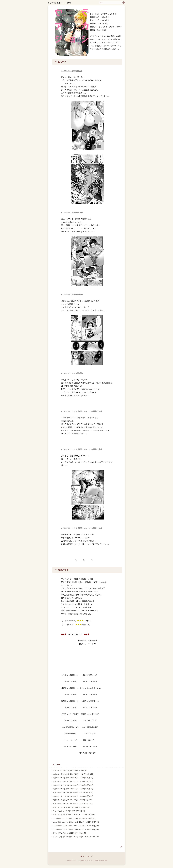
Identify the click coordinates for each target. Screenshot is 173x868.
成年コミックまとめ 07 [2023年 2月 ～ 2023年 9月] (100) (73, 781)
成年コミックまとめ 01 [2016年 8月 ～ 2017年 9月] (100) (73, 804)
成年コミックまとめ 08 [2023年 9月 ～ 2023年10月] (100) (73, 778)
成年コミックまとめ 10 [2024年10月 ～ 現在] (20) (70, 770)
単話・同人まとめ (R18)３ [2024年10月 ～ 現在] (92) (71, 807)
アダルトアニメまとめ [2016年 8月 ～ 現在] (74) (70, 833)
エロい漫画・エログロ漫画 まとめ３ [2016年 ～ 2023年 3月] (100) (76, 822)
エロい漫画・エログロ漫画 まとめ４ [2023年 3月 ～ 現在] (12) (75, 818)
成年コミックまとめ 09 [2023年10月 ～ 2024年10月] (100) (73, 774)
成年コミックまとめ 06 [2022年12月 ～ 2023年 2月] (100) (73, 785)
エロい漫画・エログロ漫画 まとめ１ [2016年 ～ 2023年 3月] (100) (76, 829)
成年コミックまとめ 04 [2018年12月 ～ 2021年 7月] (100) (73, 793)
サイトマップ (88, 856)
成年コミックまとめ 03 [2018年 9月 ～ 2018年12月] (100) (73, 796)
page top (121, 847)
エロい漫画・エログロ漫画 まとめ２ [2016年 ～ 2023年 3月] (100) (76, 826)
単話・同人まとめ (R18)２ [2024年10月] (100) (69, 811)
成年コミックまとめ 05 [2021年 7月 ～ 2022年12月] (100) (73, 789)
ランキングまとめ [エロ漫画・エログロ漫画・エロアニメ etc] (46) (76, 837)
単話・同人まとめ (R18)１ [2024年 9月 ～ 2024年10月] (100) (74, 815)
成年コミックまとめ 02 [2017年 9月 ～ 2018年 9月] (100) (73, 800)
